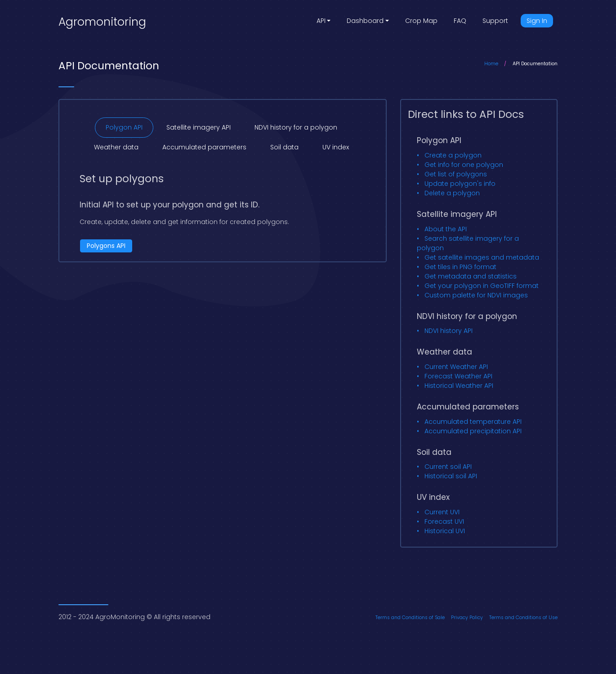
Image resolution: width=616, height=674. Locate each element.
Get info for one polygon (464, 165)
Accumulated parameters (204, 147)
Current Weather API (456, 367)
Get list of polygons (456, 174)
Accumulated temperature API (473, 422)
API (321, 21)
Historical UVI (445, 531)
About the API (446, 229)
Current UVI (442, 512)
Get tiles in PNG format (460, 267)
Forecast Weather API (458, 376)
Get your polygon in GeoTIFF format (482, 286)
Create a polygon (453, 155)
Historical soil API (451, 476)
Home (491, 64)
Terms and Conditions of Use (523, 618)
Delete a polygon (452, 193)
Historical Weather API (459, 386)
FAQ (460, 21)
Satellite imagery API (199, 127)
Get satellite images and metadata (482, 257)
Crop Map (421, 21)
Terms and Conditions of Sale (410, 618)
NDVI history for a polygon (296, 127)
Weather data (116, 147)
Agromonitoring (102, 22)
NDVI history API (449, 331)
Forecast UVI (444, 521)
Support (495, 21)
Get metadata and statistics (471, 276)
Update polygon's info (460, 184)
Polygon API (124, 127)
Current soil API (448, 467)
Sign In (537, 21)
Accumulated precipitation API (473, 431)
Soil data (284, 147)
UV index (336, 147)
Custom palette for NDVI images (476, 295)
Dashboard (365, 21)
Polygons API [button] (106, 246)
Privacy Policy (467, 618)
